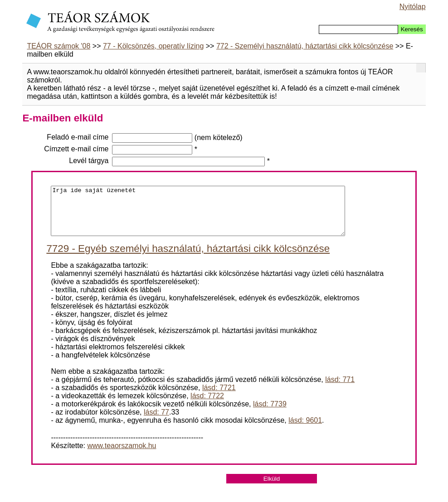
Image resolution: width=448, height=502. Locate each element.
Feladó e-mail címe (78, 137)
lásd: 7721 (219, 397)
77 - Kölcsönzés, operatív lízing (153, 46)
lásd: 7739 (270, 413)
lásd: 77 (156, 422)
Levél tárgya (89, 161)
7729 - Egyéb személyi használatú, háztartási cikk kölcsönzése (188, 258)
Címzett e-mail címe (76, 149)
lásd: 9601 (305, 430)
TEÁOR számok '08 (58, 46)
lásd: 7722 (207, 405)
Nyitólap (413, 7)
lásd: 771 (340, 389)
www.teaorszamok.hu (122, 455)
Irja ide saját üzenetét (198, 216)
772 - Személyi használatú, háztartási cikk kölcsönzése (305, 46)
